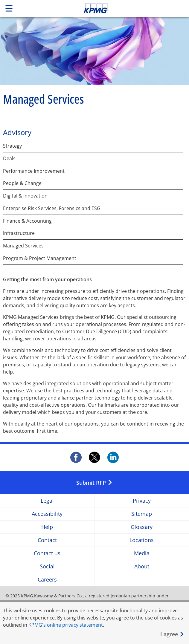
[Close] (172, 634)
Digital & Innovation (25, 196)
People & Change (22, 183)
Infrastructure (19, 233)
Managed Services (23, 246)
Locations (142, 540)
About (142, 566)
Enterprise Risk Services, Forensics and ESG (52, 208)
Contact (47, 540)
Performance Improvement (34, 171)
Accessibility (47, 514)
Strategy (12, 146)
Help (47, 527)
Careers (47, 580)
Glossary (142, 527)
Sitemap (142, 514)
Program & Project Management (40, 258)
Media (142, 553)
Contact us (47, 553)
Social (47, 566)
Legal (47, 501)
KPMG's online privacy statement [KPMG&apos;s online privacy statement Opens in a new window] (66, 625)
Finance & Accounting (27, 221)
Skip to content (114, 8)
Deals (9, 159)
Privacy (142, 501)
